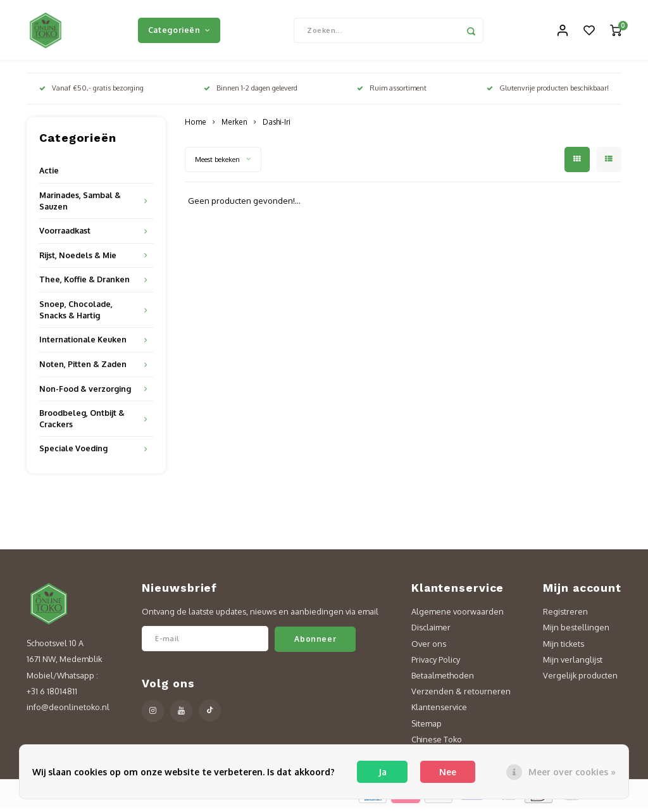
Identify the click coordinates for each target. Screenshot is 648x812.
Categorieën (179, 31)
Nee (448, 772)
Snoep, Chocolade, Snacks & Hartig (76, 313)
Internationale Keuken (83, 342)
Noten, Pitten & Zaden (83, 367)
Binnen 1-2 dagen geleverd (251, 91)
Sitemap (427, 726)
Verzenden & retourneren (461, 694)
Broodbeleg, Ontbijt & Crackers (82, 422)
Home (196, 125)
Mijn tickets (564, 646)
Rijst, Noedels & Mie (78, 258)
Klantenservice (439, 710)
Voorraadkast (65, 234)
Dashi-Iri (277, 125)
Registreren (565, 615)
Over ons (429, 646)
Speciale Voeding (73, 451)
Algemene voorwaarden (458, 615)
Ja (383, 772)
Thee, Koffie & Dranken (84, 282)
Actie (49, 173)
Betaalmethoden (443, 678)
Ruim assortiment (392, 91)
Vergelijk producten (580, 678)
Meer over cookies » (572, 772)
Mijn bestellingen (576, 630)
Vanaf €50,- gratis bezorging (91, 91)
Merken (234, 125)
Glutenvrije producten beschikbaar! (548, 91)
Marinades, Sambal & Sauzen (80, 204)
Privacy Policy (436, 662)
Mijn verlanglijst (573, 662)
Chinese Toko (437, 742)
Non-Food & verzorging (85, 391)
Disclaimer (431, 630)
